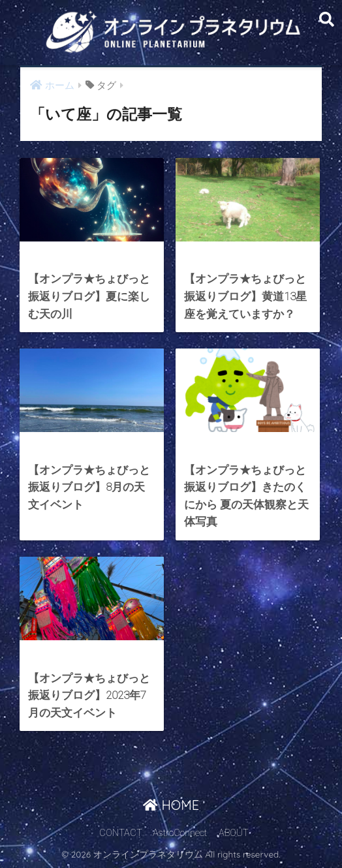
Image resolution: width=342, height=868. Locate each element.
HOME (171, 805)
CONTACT (121, 833)
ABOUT (234, 833)
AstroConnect (180, 833)
